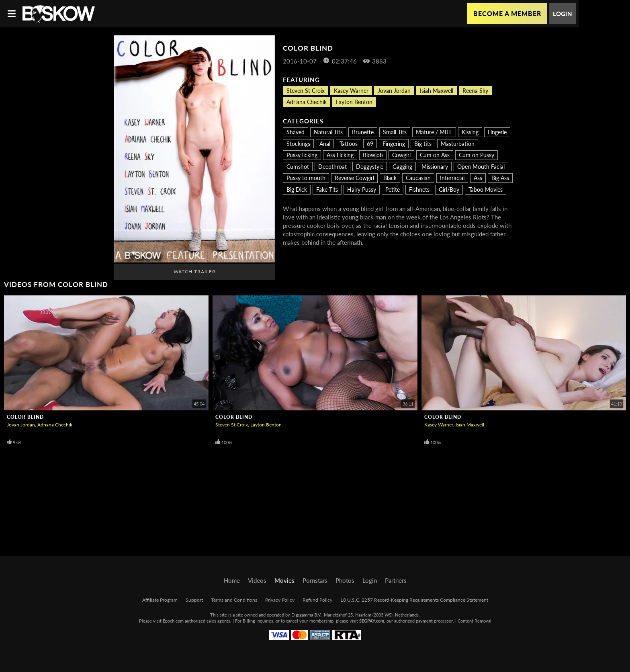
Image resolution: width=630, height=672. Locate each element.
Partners (396, 580)
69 (370, 144)
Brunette (363, 132)
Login (562, 14)
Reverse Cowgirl (354, 178)
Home (232, 580)
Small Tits (395, 132)
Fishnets (419, 190)
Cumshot (298, 167)
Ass (478, 178)
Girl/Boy (449, 190)
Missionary (435, 167)
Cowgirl (401, 155)
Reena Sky (475, 91)
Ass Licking (340, 155)
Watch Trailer (195, 271)
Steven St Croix (306, 91)
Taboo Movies (486, 190)
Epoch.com (173, 621)
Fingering (394, 144)
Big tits (423, 144)
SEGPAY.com (372, 621)
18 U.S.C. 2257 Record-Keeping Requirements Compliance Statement (414, 600)
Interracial (452, 178)
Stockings (298, 144)
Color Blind (25, 417)
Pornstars (315, 580)
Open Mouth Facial (481, 167)
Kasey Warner (351, 91)
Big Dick (297, 190)
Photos (345, 580)
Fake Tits (327, 190)
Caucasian (418, 178)
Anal (325, 144)
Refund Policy (317, 600)
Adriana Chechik (307, 102)
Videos (257, 580)
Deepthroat (332, 167)
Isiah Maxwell (437, 91)
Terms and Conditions (234, 600)
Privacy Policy (280, 600)
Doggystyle (370, 167)
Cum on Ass (435, 155)
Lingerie (497, 132)
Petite (393, 190)
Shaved (296, 132)
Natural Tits (328, 132)
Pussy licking (302, 155)
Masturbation (458, 144)
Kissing (470, 132)
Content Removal (475, 621)
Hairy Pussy (362, 190)
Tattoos (349, 144)
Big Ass (500, 178)
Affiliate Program (160, 600)
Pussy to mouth (306, 178)
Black (390, 178)
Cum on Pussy (477, 155)
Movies (284, 580)
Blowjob (373, 155)
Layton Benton (354, 102)
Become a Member (507, 13)
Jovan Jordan (394, 91)
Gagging (402, 167)
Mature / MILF (434, 132)
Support (194, 600)
